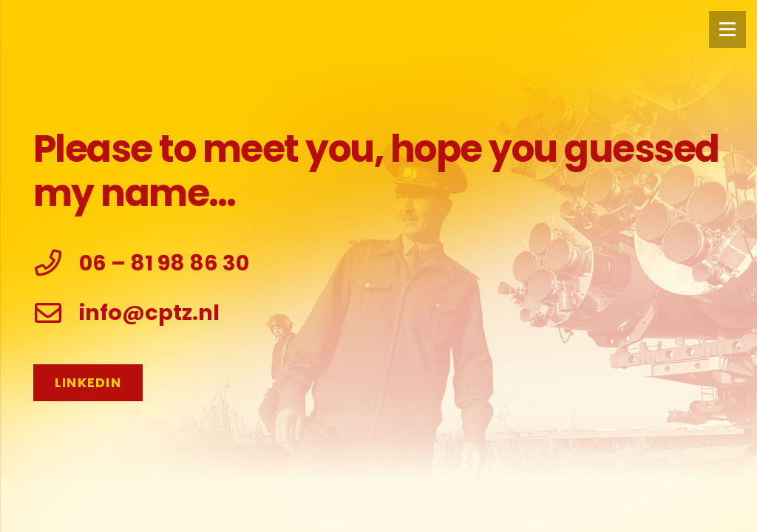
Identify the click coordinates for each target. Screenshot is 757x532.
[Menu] (727, 30)
